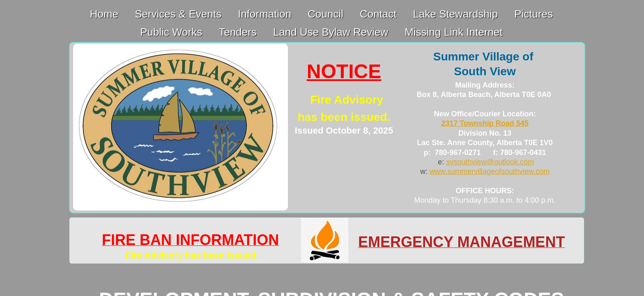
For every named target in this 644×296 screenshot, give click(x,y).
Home (104, 14)
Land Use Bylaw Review (331, 32)
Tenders (238, 32)
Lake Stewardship (456, 14)
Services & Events (178, 14)
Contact (378, 14)
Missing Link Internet (453, 32)
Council (325, 14)
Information (264, 14)
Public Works (171, 32)
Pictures (534, 14)
